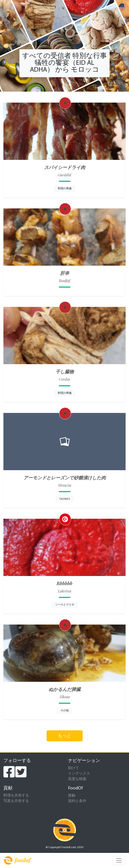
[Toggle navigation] (119, 860)
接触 (72, 796)
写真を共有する (16, 801)
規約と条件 (77, 801)
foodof (17, 860)
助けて (74, 768)
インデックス (79, 774)
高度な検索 (77, 779)
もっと (65, 736)
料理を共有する (16, 796)
